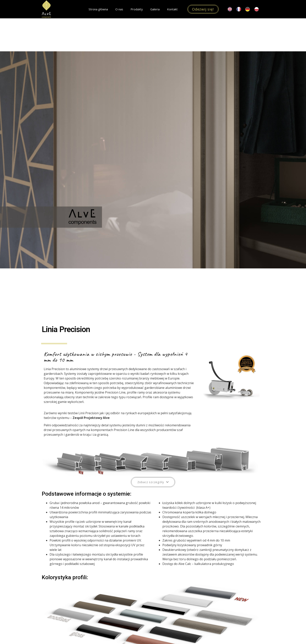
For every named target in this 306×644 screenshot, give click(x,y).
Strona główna (98, 9)
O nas (119, 9)
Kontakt (172, 9)
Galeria (155, 9)
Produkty (137, 9)
